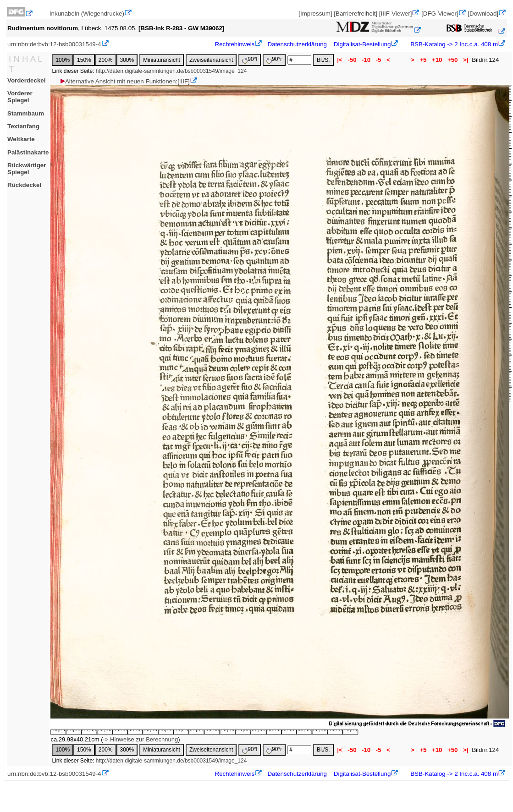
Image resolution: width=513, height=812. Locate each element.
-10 (366, 60)
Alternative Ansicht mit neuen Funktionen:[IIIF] (124, 81)
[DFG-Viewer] (440, 14)
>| (466, 60)
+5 (423, 60)
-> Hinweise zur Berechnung (141, 739)
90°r (274, 60)
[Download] (483, 14)
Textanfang (23, 126)
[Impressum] (315, 14)
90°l (250, 60)
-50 (352, 60)
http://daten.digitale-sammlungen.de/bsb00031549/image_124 (171, 71)
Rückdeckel (24, 185)
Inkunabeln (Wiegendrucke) (87, 14)
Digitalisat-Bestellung (362, 44)
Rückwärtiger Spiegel (27, 169)
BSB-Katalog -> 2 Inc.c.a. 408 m (453, 44)
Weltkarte (21, 139)
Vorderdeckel (26, 80)
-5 (378, 60)
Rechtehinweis (235, 44)
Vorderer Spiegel (20, 97)
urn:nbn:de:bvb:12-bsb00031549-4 (54, 44)
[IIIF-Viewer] (396, 14)
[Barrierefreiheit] (356, 14)
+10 (437, 60)
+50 (452, 60)
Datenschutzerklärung (297, 44)
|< (340, 60)
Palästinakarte (28, 152)
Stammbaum (26, 113)
